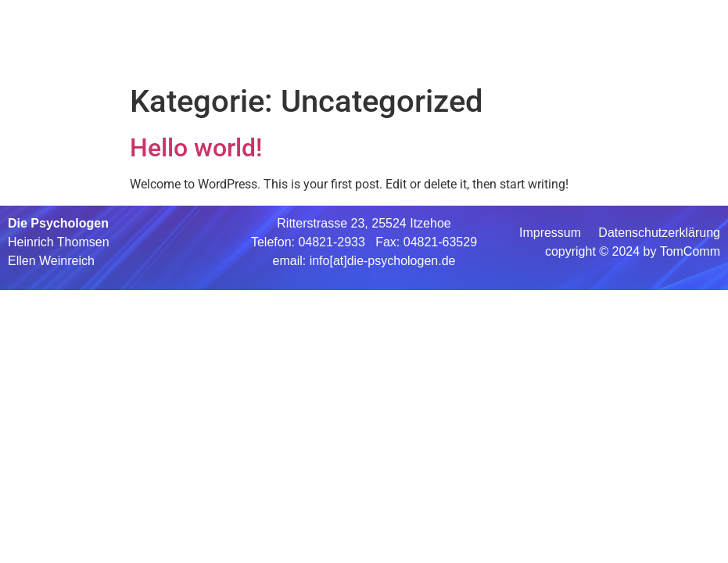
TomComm (690, 251)
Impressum (552, 233)
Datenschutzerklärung (658, 233)
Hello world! (196, 148)
